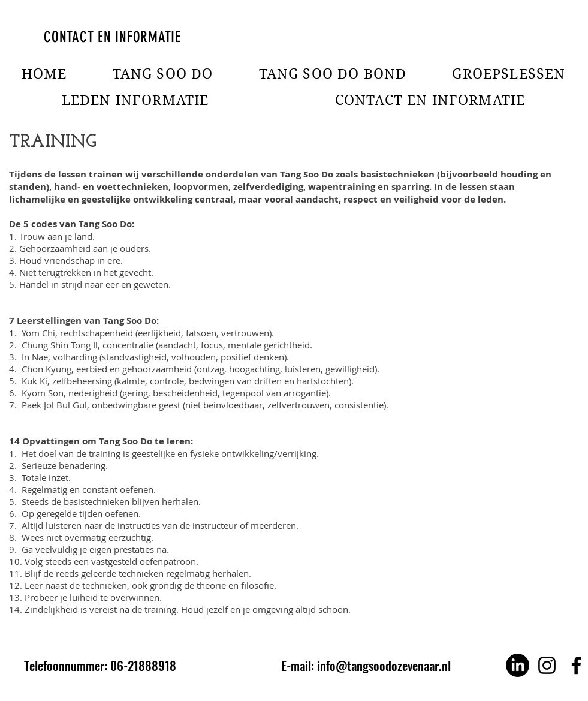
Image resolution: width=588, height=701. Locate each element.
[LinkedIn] (518, 665)
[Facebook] (576, 665)
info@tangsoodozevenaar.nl (384, 665)
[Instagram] (547, 665)
